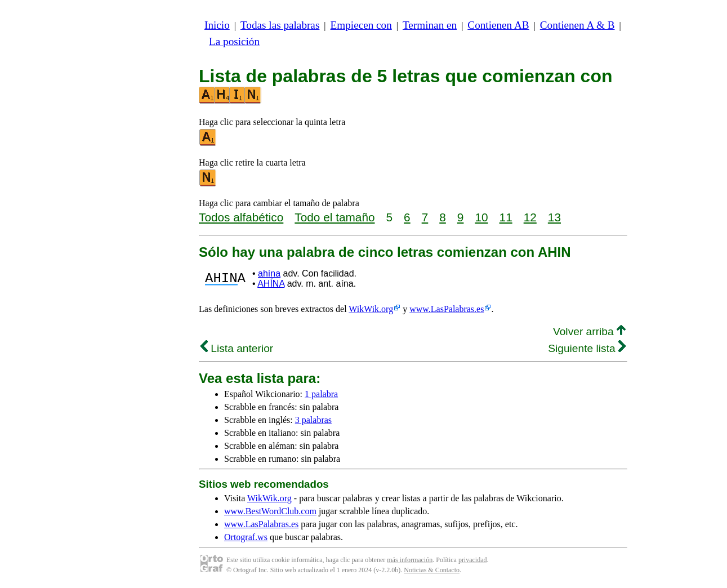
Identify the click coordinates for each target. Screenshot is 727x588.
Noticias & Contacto (432, 570)
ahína (269, 273)
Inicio (217, 25)
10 (481, 217)
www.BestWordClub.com (270, 511)
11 (506, 217)
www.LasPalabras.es (447, 309)
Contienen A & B (577, 25)
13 (554, 217)
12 (530, 217)
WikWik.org (371, 309)
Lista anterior (237, 348)
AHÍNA (271, 284)
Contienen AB (498, 25)
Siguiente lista (587, 348)
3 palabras (313, 420)
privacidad (473, 560)
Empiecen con (361, 25)
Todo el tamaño (334, 217)
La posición (234, 41)
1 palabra (321, 394)
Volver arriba (589, 331)
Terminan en (430, 25)
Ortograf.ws (246, 537)
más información (410, 560)
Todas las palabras (280, 25)
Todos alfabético (241, 217)
